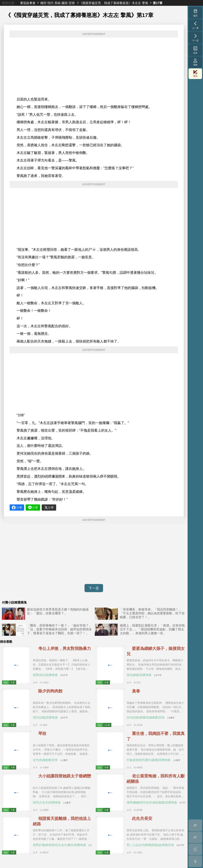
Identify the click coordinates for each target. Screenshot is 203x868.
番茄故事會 (28, 3)
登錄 (195, 62)
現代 (50, 3)
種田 (43, 3)
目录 (195, 50)
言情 (72, 3)
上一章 (195, 25)
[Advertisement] (94, 67)
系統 (58, 3)
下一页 (94, 588)
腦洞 (64, 3)
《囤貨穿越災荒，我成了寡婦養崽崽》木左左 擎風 (114, 3)
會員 (195, 74)
